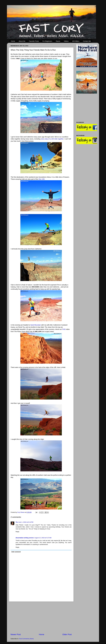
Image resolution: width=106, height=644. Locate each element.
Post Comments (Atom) (26, 639)
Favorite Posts (34, 41)
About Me (22, 41)
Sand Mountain (36, 325)
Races (58, 41)
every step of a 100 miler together (52, 139)
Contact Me (87, 41)
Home (13, 41)
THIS (64, 329)
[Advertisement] (41, 617)
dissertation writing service (25, 538)
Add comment (16, 552)
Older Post (67, 634)
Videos (66, 41)
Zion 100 (42, 179)
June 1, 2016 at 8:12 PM (26, 522)
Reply (17, 532)
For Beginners (47, 41)
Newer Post (16, 634)
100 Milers (76, 41)
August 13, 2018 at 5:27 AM (43, 538)
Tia (17, 522)
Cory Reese (21, 512)
